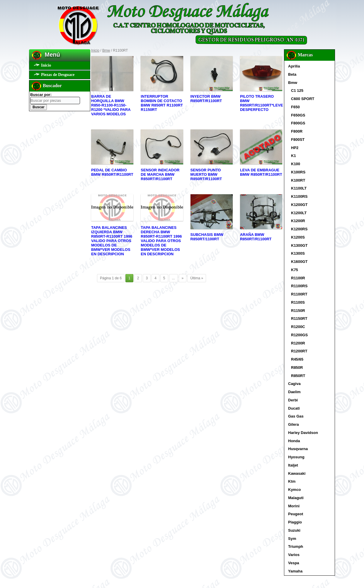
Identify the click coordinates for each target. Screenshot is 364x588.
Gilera (294, 424)
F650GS (298, 115)
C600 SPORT (303, 99)
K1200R (298, 221)
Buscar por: (41, 95)
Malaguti (296, 498)
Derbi (293, 400)
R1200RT (299, 351)
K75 (295, 270)
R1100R (298, 278)
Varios (294, 555)
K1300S (298, 253)
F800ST (298, 140)
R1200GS (299, 335)
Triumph (296, 546)
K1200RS (299, 229)
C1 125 (297, 91)
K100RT (298, 180)
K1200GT (299, 205)
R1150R (298, 311)
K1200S (298, 237)
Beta (292, 74)
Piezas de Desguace (58, 75)
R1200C (298, 327)
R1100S (298, 302)
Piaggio (295, 522)
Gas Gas (296, 416)
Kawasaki (297, 473)
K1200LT (299, 213)
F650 (295, 107)
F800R (297, 131)
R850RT (298, 376)
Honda (294, 441)
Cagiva (294, 384)
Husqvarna (298, 449)
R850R (297, 367)
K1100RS (299, 196)
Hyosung (296, 457)
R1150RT (299, 318)
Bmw (106, 50)
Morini (294, 506)
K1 (294, 156)
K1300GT (299, 245)
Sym (292, 539)
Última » (197, 278)
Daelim (294, 392)
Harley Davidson (303, 433)
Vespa (294, 563)
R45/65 (297, 359)
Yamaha (295, 571)
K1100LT (299, 188)
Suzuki (294, 530)
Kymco (294, 490)
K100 (296, 164)
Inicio (46, 65)
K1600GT (299, 262)
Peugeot (296, 514)
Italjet (293, 465)
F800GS (298, 123)
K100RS (298, 172)
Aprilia (294, 66)
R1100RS (299, 286)
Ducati (294, 408)
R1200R (298, 343)
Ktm (292, 481)
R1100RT (299, 294)
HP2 (295, 148)
